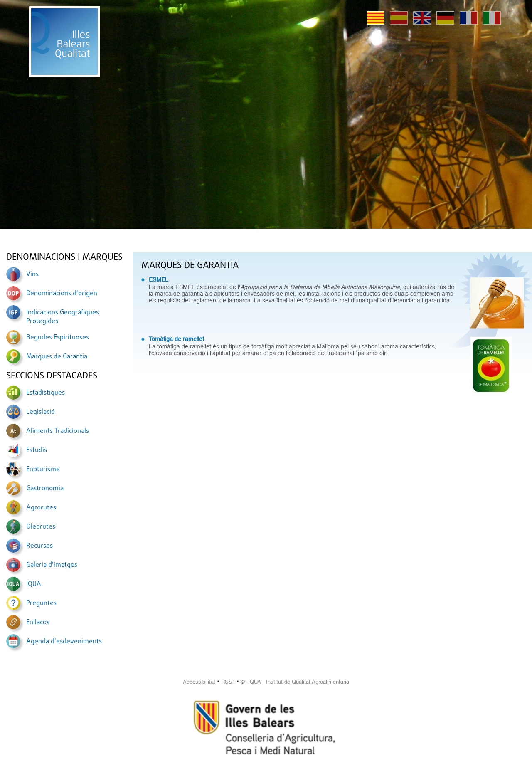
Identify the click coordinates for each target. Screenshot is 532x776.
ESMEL (159, 279)
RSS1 (228, 682)
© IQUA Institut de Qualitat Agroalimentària (295, 682)
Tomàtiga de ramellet (176, 339)
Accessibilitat (199, 682)
